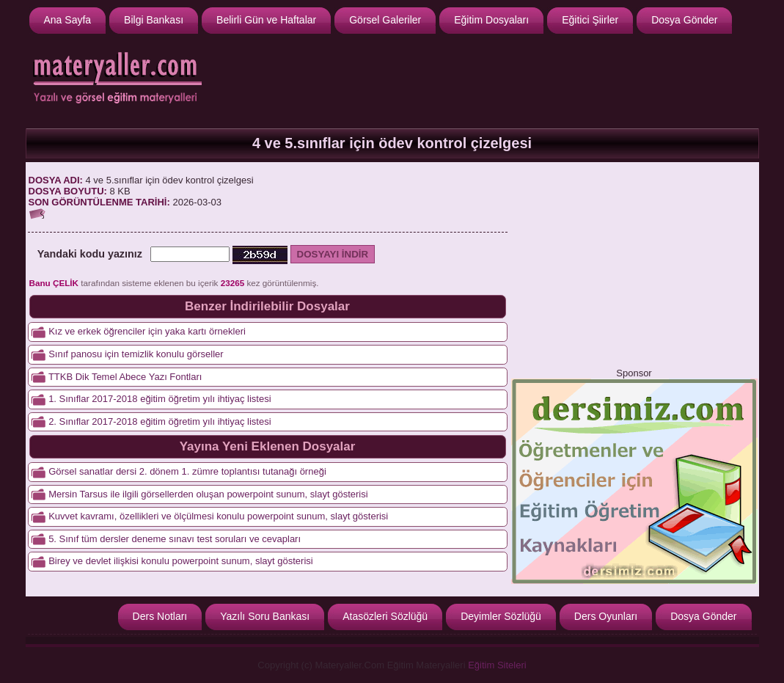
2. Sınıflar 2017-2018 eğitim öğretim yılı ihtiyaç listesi (160, 421)
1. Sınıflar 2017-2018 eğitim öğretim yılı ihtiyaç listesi (160, 399)
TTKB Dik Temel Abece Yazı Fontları (125, 377)
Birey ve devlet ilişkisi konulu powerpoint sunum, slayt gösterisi (181, 561)
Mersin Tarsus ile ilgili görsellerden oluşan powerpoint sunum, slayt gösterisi (208, 494)
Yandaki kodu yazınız (90, 254)
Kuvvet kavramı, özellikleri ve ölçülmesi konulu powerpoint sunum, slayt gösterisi (218, 516)
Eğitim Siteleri (497, 665)
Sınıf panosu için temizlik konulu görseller (136, 354)
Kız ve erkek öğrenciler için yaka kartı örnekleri (147, 331)
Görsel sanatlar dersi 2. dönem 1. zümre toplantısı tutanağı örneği (187, 471)
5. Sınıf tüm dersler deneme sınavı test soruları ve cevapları (175, 539)
